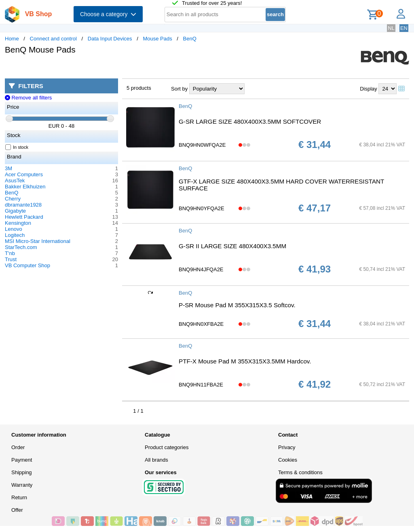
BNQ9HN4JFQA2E (201, 269)
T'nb (10, 253)
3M (8, 168)
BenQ (190, 39)
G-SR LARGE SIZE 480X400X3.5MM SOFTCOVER (250, 121)
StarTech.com (21, 247)
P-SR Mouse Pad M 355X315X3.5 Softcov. (237, 305)
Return (19, 497)
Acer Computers (24, 174)
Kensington (18, 223)
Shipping (22, 472)
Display (369, 89)
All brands (156, 460)
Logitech (15, 235)
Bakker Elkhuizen (25, 187)
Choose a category (108, 14)
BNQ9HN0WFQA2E (202, 145)
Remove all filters (28, 98)
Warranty (22, 485)
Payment (22, 460)
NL (391, 28)
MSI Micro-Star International (38, 241)
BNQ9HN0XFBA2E (201, 324)
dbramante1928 (23, 205)
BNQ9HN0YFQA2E (202, 208)
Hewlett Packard (24, 217)
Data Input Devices (110, 39)
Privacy (287, 447)
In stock (17, 147)
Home (12, 39)
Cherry (13, 199)
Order (18, 447)
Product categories (167, 447)
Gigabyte (15, 211)
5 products (139, 88)
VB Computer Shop (27, 265)
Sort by (179, 89)
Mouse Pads (157, 39)
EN (404, 28)
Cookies (288, 460)
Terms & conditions (300, 472)
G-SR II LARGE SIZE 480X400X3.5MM (232, 246)
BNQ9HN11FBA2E (201, 385)
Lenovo (14, 229)
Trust (11, 259)
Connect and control (53, 39)
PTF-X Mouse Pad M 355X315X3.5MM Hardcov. (245, 361)
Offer (17, 510)
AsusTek (15, 180)
